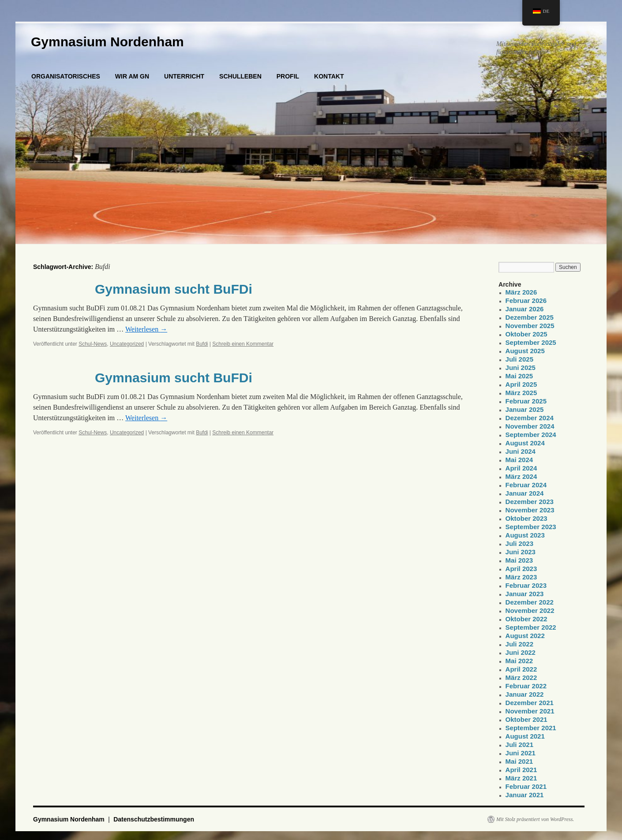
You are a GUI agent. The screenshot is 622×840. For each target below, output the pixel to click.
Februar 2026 (526, 301)
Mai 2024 (519, 460)
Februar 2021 (526, 786)
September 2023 (531, 527)
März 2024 (521, 476)
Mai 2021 (519, 761)
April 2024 (521, 468)
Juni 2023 (521, 552)
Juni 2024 (521, 451)
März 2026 (521, 292)
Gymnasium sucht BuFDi (174, 289)
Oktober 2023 (526, 518)
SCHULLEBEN (240, 76)
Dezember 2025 (530, 317)
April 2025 (521, 384)
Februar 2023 (526, 585)
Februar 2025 (526, 401)
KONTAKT (329, 76)
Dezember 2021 (530, 703)
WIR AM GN (132, 76)
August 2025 (525, 351)
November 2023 (530, 510)
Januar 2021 (525, 795)
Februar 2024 (526, 485)
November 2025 (530, 326)
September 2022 (531, 627)
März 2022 (521, 678)
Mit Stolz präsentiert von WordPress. (535, 819)
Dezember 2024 (530, 418)
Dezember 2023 (530, 502)
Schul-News (93, 344)
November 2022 (530, 610)
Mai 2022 (519, 661)
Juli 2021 (519, 745)
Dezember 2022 (530, 602)
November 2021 (530, 711)
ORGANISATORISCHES (66, 76)
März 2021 (521, 778)
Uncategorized (127, 344)
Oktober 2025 (526, 334)
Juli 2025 (519, 359)
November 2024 (530, 426)
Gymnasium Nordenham (107, 42)
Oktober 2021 (526, 719)
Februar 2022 (526, 686)
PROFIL (288, 76)
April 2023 (521, 569)
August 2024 (525, 443)
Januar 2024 (525, 493)
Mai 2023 (519, 560)
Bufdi (202, 344)
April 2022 (521, 669)
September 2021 (531, 728)
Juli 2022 (519, 644)
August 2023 (525, 535)
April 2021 (521, 770)
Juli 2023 (519, 543)
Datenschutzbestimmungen (154, 819)
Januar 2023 (525, 594)
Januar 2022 (525, 694)
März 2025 (521, 393)
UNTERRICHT (184, 76)
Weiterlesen (146, 329)
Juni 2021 (521, 753)
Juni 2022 (521, 652)
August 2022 (525, 636)
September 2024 (531, 435)
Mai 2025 (519, 376)
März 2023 (521, 577)
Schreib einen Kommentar (243, 344)
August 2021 (525, 736)
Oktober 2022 (526, 619)
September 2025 (531, 342)
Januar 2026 (525, 309)
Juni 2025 (521, 368)
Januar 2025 (525, 409)
